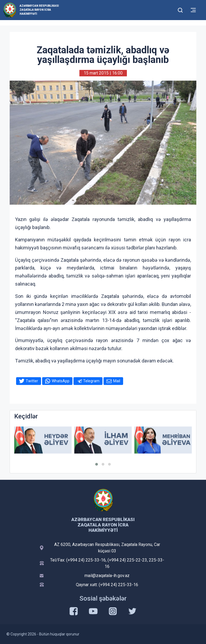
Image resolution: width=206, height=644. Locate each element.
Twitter (32, 381)
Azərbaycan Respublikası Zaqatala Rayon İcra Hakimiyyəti (39, 10)
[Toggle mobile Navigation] (193, 10)
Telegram (91, 381)
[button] (97, 464)
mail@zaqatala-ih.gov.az (107, 576)
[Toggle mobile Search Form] (180, 9)
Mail (117, 381)
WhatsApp (61, 381)
